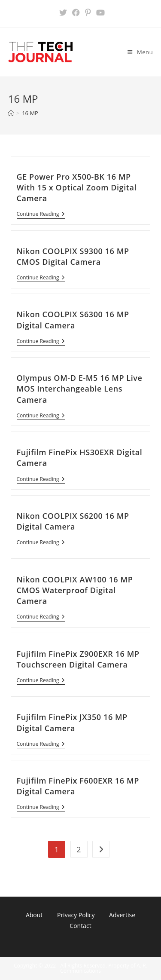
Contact (80, 926)
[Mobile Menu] (140, 52)
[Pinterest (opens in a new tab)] (88, 12)
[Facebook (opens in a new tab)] (76, 12)
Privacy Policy (76, 915)
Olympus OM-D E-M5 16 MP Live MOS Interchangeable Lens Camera (80, 389)
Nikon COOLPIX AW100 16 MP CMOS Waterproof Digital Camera (75, 590)
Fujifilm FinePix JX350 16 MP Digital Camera (72, 722)
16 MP (30, 113)
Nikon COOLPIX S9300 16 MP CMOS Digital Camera (73, 256)
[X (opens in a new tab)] (63, 12)
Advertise (122, 915)
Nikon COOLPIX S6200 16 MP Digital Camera (73, 521)
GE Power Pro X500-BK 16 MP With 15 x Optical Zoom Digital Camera (77, 187)
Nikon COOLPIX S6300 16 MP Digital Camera (73, 320)
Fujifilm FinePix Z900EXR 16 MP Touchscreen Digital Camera (78, 659)
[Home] (11, 113)
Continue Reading (41, 215)
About (34, 915)
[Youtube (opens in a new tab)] (99, 12)
